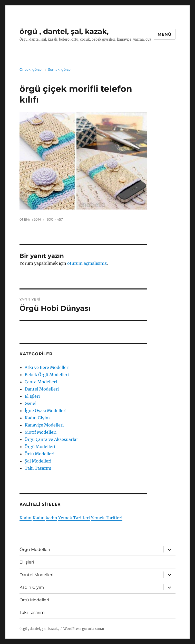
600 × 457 (55, 219)
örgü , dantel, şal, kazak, (64, 31)
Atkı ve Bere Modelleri (47, 367)
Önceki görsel (31, 69)
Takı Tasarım (38, 468)
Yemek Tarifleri (74, 518)
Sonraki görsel (60, 69)
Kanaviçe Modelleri (44, 425)
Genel (31, 403)
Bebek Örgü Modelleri (47, 375)
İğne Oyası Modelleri (46, 411)
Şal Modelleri (38, 461)
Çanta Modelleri (41, 382)
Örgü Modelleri (40, 447)
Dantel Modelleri (42, 389)
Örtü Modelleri (40, 454)
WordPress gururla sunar (84, 629)
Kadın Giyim (37, 418)
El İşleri (32, 396)
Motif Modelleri (41, 432)
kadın (51, 518)
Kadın (26, 518)
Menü (165, 34)
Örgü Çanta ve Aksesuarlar (51, 439)
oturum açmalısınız (87, 263)
